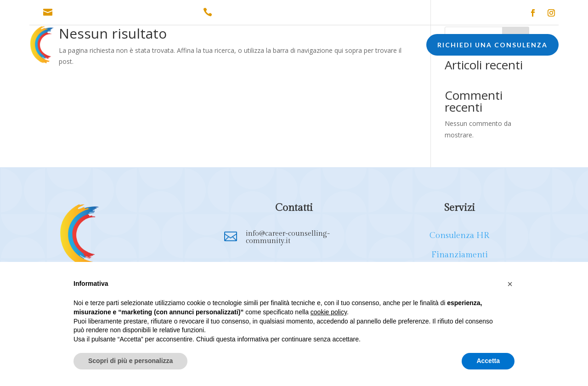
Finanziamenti (460, 255)
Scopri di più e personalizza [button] (130, 361)
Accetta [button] (488, 361)
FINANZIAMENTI (225, 46)
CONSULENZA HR (158, 46)
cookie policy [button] (329, 312)
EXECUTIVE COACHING (359, 46)
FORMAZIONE (285, 46)
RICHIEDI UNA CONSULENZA (492, 45)
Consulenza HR (459, 236)
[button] (510, 284)
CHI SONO (100, 46)
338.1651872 (237, 12)
